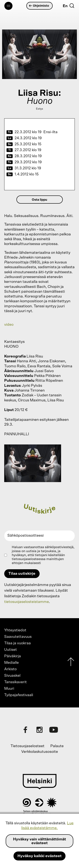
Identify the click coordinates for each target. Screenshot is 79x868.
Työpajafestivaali (19, 695)
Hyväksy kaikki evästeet (39, 856)
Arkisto (10, 669)
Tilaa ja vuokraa (17, 643)
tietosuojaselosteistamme (27, 602)
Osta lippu (39, 200)
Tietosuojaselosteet (27, 746)
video (9, 325)
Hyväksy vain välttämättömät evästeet (39, 841)
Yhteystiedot (15, 630)
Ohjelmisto (39, 6)
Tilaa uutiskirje (22, 574)
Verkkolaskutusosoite (40, 752)
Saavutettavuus (18, 637)
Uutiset (11, 650)
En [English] (65, 6)
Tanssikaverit (15, 682)
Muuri (9, 689)
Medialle (11, 663)
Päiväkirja (13, 656)
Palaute (57, 746)
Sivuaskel (12, 676)
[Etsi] (72, 6)
